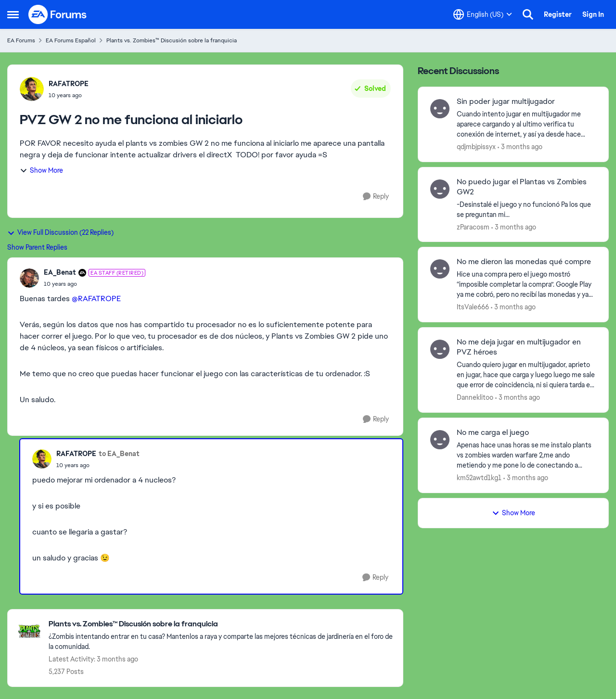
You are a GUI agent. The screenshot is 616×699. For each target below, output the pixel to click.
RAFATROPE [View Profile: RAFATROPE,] (69, 84)
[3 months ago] (520, 147)
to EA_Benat (119, 454)
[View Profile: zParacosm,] (440, 189)
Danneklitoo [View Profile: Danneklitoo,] (475, 397)
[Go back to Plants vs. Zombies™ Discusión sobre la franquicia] (221, 624)
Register (558, 14)
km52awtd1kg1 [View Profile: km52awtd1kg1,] (479, 478)
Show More (41, 170)
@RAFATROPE (96, 299)
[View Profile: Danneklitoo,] (440, 349)
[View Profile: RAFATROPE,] (32, 89)
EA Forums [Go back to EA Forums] (21, 40)
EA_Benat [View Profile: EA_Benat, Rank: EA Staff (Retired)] (60, 272)
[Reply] (376, 197)
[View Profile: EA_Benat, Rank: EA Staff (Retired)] (29, 278)
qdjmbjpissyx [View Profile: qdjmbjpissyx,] (476, 147)
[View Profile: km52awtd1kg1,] (440, 440)
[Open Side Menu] (13, 14)
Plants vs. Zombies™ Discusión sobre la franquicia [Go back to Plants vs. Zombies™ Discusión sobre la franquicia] (172, 40)
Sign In (593, 14)
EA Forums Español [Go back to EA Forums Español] (71, 40)
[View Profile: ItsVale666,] (440, 269)
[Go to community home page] (58, 14)
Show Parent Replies (37, 247)
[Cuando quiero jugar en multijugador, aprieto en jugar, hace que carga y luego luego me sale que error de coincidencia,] (526, 375)
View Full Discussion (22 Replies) (60, 232)
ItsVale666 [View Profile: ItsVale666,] (473, 307)
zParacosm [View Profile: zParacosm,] (473, 227)
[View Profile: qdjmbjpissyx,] (440, 109)
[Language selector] (483, 14)
